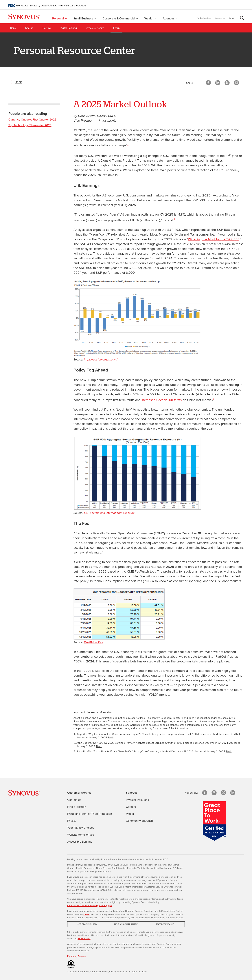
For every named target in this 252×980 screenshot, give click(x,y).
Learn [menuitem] (116, 28)
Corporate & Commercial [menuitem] (120, 18)
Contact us (220, 18)
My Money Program (77, 956)
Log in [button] (232, 18)
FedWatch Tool (93, 642)
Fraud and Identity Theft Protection (90, 814)
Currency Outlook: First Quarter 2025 (32, 120)
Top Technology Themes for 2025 (30, 125)
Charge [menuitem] (29, 28)
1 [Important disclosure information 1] (128, 144)
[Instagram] (214, 793)
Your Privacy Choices (81, 828)
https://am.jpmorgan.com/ (101, 359)
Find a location (204, 18)
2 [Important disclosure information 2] (174, 219)
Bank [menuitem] (13, 28)
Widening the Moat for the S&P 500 (214, 239)
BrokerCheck (84, 939)
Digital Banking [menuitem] (68, 28)
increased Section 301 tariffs (162, 400)
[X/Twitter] (223, 793)
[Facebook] (205, 793)
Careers (131, 807)
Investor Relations (137, 800)
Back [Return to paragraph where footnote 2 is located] (99, 746)
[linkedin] (233, 793)
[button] (241, 19)
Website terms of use (81, 835)
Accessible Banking (80, 842)
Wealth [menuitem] (150, 18)
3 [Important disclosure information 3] (213, 399)
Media (130, 814)
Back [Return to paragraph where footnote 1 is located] (111, 738)
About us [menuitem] (170, 18)
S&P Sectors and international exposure (109, 513)
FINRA (87, 914)
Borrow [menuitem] (47, 28)
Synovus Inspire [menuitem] (95, 28)
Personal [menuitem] (60, 18)
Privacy (72, 821)
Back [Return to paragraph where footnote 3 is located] (229, 752)
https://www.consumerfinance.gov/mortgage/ (90, 906)
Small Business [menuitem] (85, 18)
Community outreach (139, 821)
